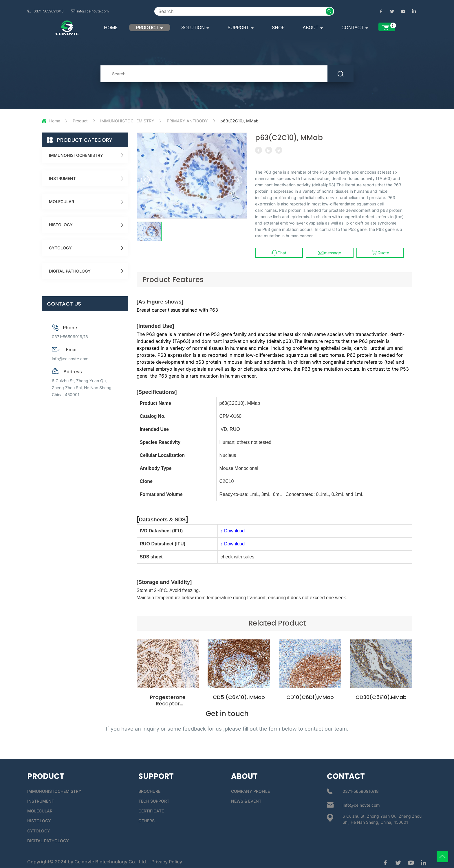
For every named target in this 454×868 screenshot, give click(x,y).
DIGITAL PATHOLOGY (70, 271)
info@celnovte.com (93, 11)
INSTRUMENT (62, 178)
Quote (380, 253)
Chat (279, 253)
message (329, 253)
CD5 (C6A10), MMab (239, 697)
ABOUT (313, 27)
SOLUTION (195, 27)
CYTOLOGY (60, 248)
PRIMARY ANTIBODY (187, 121)
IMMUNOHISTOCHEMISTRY (127, 121)
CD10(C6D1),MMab (310, 697)
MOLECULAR (62, 202)
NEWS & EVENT (246, 801)
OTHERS (147, 821)
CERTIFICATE (151, 811)
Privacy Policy (167, 862)
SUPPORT (241, 27)
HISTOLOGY (61, 225)
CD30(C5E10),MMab (381, 697)
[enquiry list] (387, 27)
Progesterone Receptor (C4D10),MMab (168, 704)
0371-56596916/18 (48, 11)
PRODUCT (150, 27)
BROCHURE (149, 791)
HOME (111, 27)
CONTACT (355, 27)
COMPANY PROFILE (250, 791)
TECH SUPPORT (154, 801)
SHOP (278, 27)
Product (80, 121)
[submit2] (329, 11)
